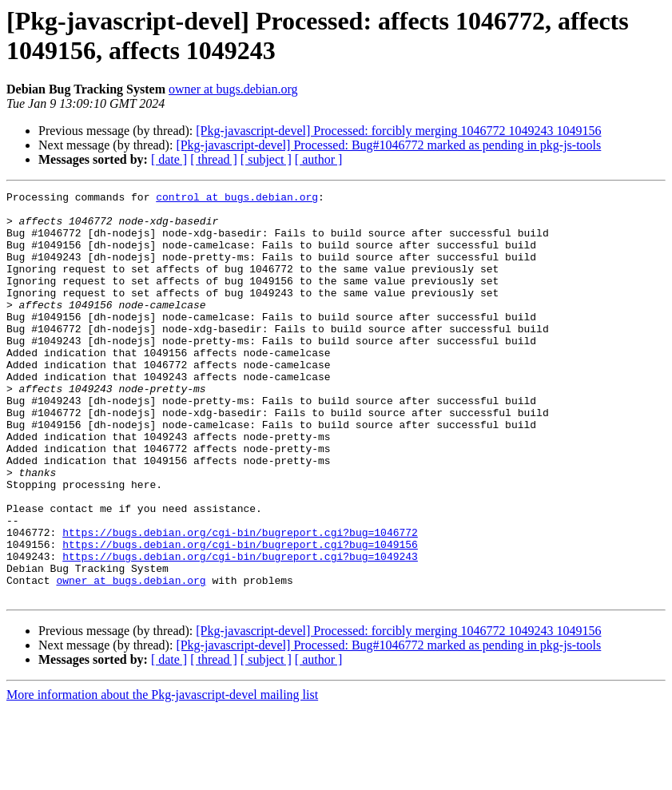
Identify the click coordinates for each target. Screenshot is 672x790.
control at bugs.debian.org (237, 199)
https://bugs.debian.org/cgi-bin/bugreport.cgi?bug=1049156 (240, 616)
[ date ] (169, 159)
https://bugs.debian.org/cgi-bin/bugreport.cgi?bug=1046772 (240, 601)
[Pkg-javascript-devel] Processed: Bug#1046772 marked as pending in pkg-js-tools (388, 145)
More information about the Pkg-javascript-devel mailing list (162, 776)
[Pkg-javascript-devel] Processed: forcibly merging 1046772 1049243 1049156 (398, 131)
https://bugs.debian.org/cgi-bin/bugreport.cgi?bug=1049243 (240, 630)
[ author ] (319, 159)
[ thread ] (214, 159)
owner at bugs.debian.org (233, 89)
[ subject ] (266, 159)
